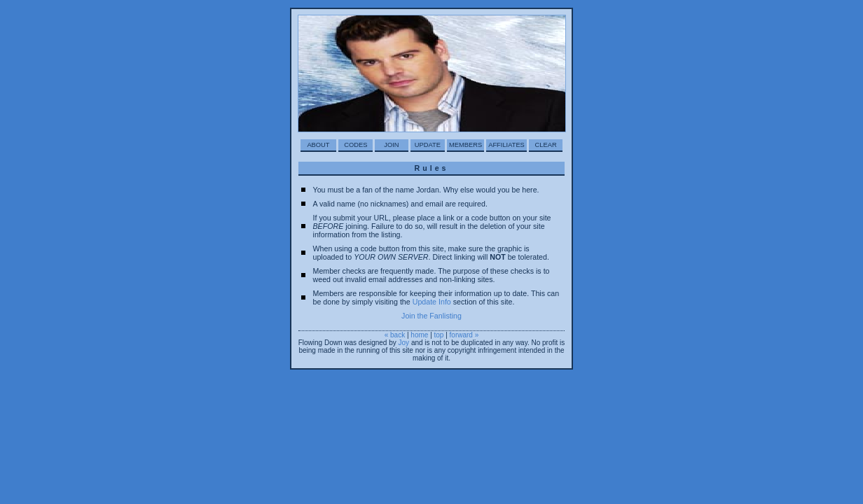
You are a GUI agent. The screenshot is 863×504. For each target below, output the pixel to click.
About (318, 145)
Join (391, 145)
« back (395, 335)
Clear (546, 145)
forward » (464, 335)
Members (465, 145)
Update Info (432, 302)
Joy (404, 343)
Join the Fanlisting (431, 316)
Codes (355, 145)
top (439, 335)
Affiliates (506, 145)
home (419, 335)
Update (428, 145)
